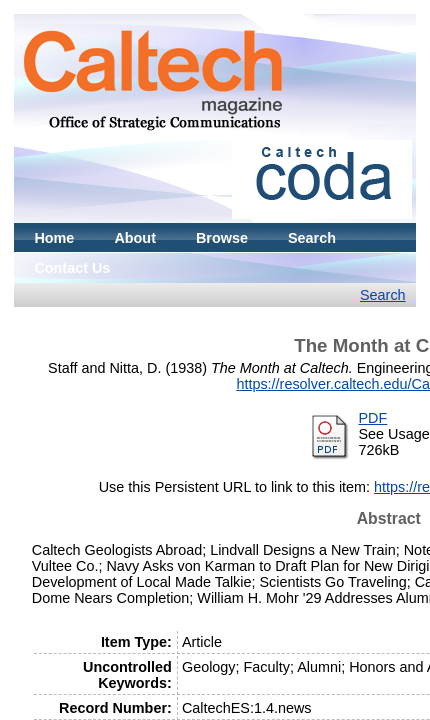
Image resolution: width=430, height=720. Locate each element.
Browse (222, 238)
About (135, 238)
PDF (373, 418)
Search (312, 238)
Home (54, 238)
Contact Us (72, 268)
